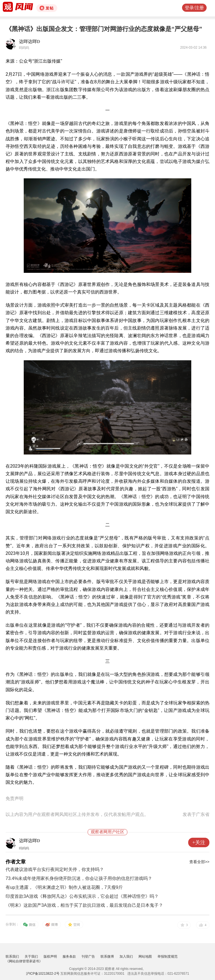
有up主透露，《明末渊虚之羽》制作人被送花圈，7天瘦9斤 (64, 887)
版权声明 (50, 957)
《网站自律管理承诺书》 (24, 961)
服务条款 (69, 957)
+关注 (199, 842)
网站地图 (145, 957)
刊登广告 (88, 957)
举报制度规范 (168, 957)
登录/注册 (194, 8)
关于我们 (31, 957)
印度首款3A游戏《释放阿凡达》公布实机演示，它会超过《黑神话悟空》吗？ (82, 896)
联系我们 (12, 957)
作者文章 (16, 862)
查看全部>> (199, 862)
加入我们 (126, 957)
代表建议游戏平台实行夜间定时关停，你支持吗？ (55, 869)
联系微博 (107, 957)
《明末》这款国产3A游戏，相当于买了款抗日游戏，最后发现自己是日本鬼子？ (84, 905)
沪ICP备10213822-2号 (43, 974)
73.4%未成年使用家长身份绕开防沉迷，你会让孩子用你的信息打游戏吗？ (79, 878)
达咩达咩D (30, 42)
